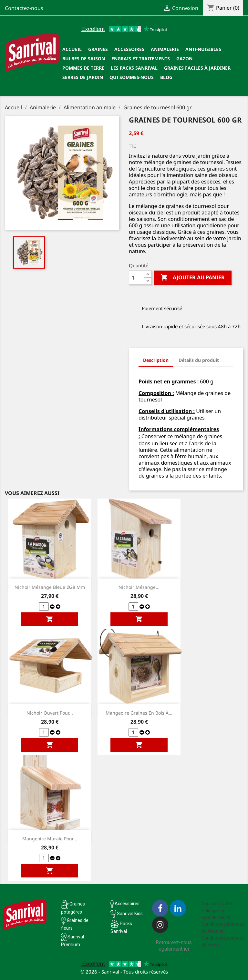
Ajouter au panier (193, 278)
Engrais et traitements (141, 59)
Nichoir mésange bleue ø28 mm (50, 587)
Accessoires (129, 49)
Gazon (184, 59)
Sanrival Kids (130, 914)
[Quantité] (137, 278)
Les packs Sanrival (134, 68)
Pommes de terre (83, 68)
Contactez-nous (24, 8)
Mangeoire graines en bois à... (139, 713)
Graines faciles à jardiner (197, 68)
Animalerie (165, 49)
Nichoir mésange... (139, 587)
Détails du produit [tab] (199, 360)
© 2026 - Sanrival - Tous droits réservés (124, 972)
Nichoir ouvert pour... (50, 713)
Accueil (72, 49)
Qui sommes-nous (132, 77)
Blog (166, 77)
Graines (98, 49)
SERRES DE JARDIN (83, 77)
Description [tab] (156, 360)
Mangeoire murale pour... (50, 839)
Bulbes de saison (84, 59)
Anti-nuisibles (203, 49)
